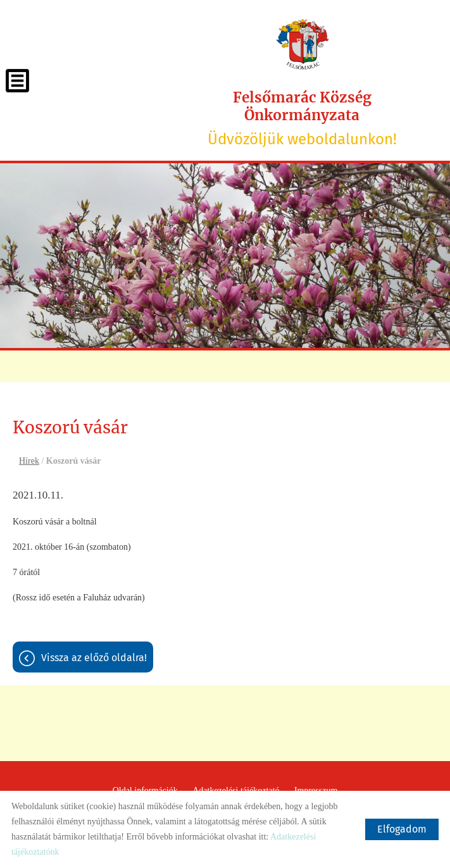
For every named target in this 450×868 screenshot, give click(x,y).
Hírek (29, 461)
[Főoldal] (302, 44)
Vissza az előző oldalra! (94, 658)
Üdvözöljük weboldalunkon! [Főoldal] (302, 118)
